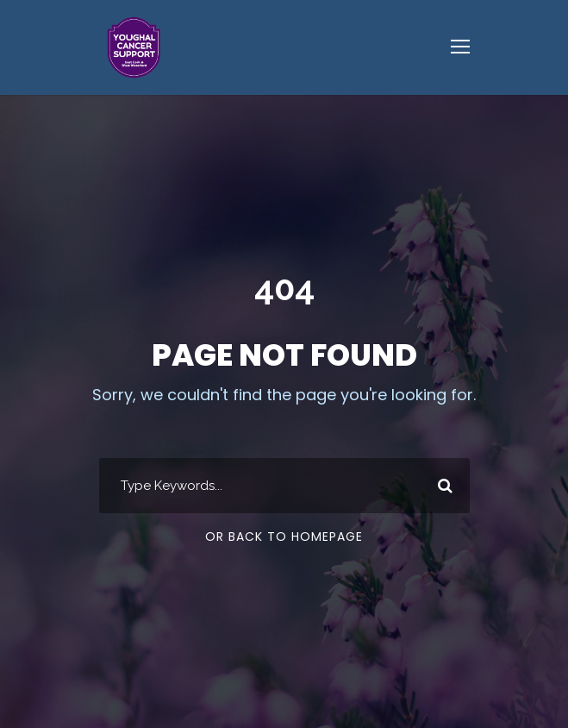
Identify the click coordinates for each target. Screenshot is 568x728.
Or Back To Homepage (284, 537)
